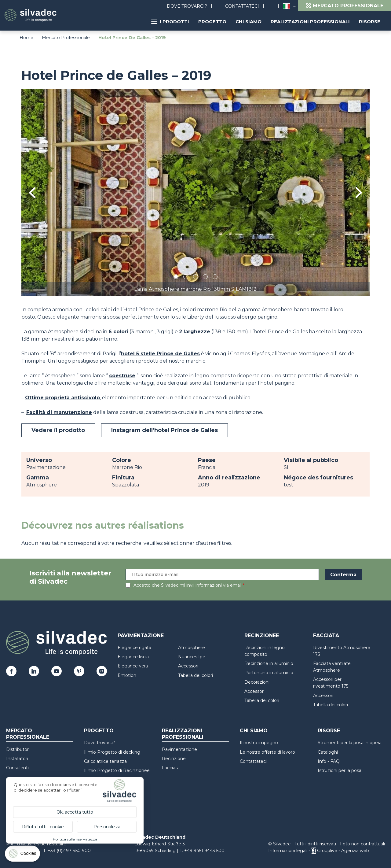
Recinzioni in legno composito (265, 651)
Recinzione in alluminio (269, 663)
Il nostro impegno (259, 743)
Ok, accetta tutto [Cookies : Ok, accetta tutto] (75, 812)
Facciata (326, 635)
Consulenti (17, 768)
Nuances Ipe (192, 657)
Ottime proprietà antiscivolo (62, 398)
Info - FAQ (329, 761)
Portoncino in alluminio (269, 673)
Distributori (18, 749)
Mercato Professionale (66, 38)
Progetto (212, 22)
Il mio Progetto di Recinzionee (117, 770)
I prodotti (170, 22)
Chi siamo (248, 22)
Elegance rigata (134, 648)
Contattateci (242, 6)
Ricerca (274, 6)
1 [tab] (176, 278)
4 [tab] (205, 278)
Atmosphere (192, 648)
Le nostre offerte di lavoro (267, 752)
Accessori (188, 666)
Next (359, 192)
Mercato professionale (28, 734)
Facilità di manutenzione (59, 412)
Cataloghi (328, 752)
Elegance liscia (133, 657)
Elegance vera (133, 666)
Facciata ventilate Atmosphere (332, 667)
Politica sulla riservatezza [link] (75, 839)
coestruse (122, 376)
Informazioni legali (288, 851)
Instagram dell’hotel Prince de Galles (164, 430)
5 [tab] (215, 278)
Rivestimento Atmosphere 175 (342, 651)
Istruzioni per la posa (340, 770)
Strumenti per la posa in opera (350, 743)
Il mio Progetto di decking (112, 752)
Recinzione (174, 759)
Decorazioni (257, 682)
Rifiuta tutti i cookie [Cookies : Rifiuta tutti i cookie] (43, 827)
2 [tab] (186, 278)
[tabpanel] (195, 192)
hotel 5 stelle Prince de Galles (160, 354)
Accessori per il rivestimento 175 (331, 683)
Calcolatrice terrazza (105, 761)
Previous (32, 193)
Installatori (17, 759)
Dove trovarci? (187, 6)
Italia (287, 6)
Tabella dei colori (195, 675)
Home (26, 38)
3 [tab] (195, 278)
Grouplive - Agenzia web (343, 851)
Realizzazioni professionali (310, 22)
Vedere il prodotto (58, 430)
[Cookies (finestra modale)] (23, 855)
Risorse (370, 22)
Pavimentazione (141, 635)
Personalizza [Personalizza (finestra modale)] (107, 827)
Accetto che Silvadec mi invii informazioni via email (188, 585)
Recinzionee (262, 635)
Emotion (127, 675)
